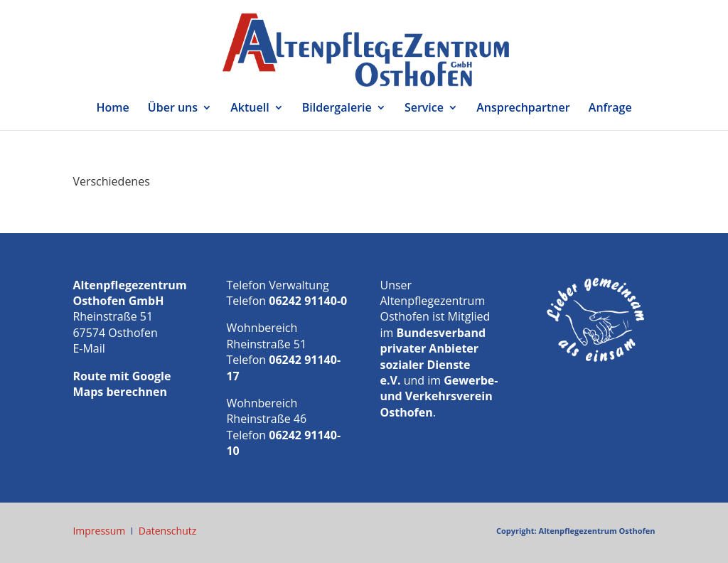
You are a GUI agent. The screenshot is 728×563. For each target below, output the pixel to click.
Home (112, 109)
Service (424, 109)
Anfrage (610, 109)
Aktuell (250, 109)
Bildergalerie (337, 109)
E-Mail (89, 348)
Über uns (173, 109)
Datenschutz (167, 531)
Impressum (99, 531)
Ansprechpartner (523, 109)
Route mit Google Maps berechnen (122, 384)
